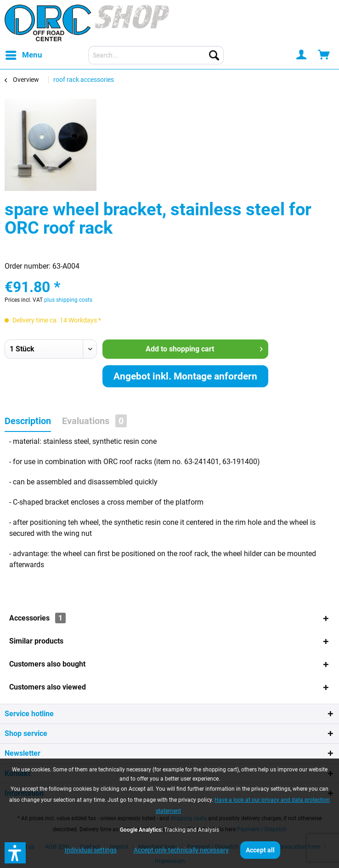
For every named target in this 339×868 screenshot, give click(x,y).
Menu (24, 54)
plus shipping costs (68, 300)
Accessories (37, 618)
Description (28, 421)
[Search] (214, 55)
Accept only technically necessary (181, 850)
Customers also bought (47, 664)
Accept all (260, 850)
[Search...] (156, 55)
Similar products (36, 641)
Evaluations (94, 421)
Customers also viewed (48, 687)
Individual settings (91, 850)
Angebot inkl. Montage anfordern (185, 376)
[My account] (302, 55)
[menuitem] (23, 55)
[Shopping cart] (324, 55)
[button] (15, 853)
